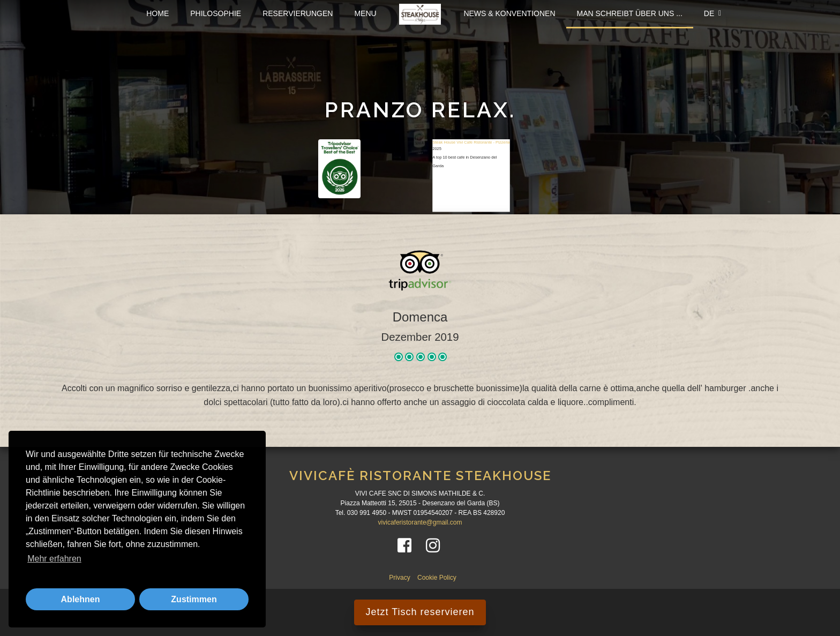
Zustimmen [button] (194, 599)
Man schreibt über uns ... (630, 13)
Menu (365, 13)
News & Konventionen (509, 13)
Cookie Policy (437, 578)
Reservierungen (298, 13)
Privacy (400, 578)
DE (712, 13)
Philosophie (216, 13)
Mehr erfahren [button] (54, 559)
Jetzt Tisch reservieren (420, 612)
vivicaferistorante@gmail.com (420, 522)
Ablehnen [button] (81, 599)
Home (157, 13)
